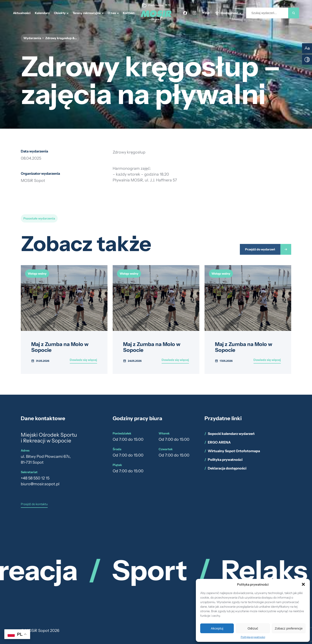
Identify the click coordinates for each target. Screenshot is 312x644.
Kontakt (129, 13)
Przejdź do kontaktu (34, 504)
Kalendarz (42, 13)
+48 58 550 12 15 (35, 478)
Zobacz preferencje (289, 628)
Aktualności (22, 13)
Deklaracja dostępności (227, 468)
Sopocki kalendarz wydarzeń (231, 434)
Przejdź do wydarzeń (260, 249)
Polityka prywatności (253, 637)
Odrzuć (253, 628)
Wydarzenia (32, 38)
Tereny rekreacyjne (87, 13)
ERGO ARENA (219, 442)
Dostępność (230, 13)
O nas (112, 13)
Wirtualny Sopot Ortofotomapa (234, 451)
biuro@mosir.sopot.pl (40, 484)
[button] (303, 584)
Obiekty (60, 13)
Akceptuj (217, 628)
